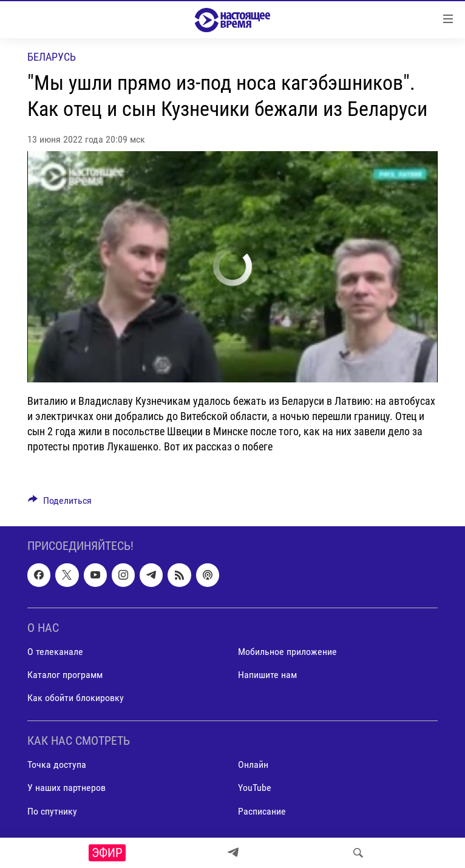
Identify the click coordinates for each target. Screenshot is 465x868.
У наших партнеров (66, 788)
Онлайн (253, 765)
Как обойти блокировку (76, 698)
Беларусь (52, 57)
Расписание (262, 811)
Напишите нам (267, 675)
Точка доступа (57, 765)
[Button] (60, 504)
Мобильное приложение (287, 652)
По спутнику (52, 811)
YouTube (255, 788)
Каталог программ (65, 675)
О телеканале (55, 652)
